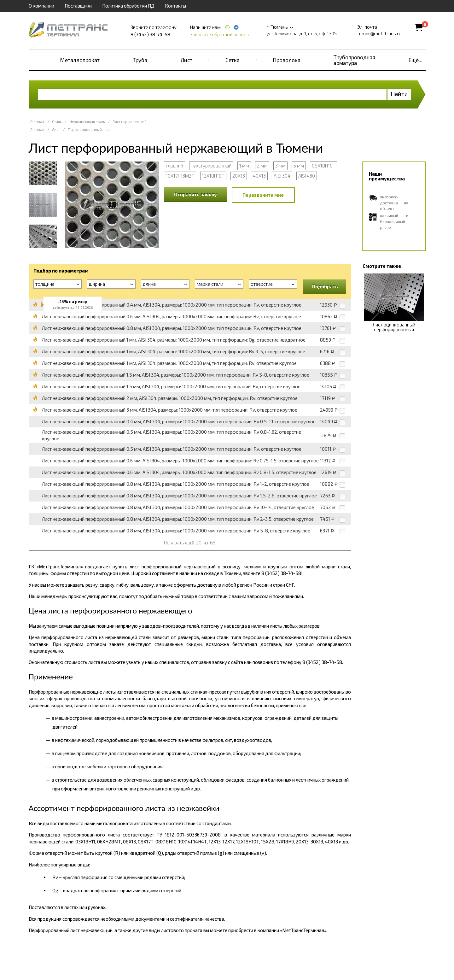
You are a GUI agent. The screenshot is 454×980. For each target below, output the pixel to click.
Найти (399, 94)
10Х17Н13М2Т (180, 176)
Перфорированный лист (89, 129)
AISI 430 (307, 176)
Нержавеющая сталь (87, 122)
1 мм (244, 166)
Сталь (57, 122)
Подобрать (325, 286)
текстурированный (211, 166)
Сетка (233, 60)
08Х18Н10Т (324, 166)
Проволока (287, 60)
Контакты (175, 6)
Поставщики (78, 6)
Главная (37, 122)
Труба (140, 60)
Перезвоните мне (263, 195)
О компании (41, 6)
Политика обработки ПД (128, 6)
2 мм (262, 166)
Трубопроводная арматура (354, 60)
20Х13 (239, 176)
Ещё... (416, 60)
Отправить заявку (195, 194)
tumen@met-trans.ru (379, 33)
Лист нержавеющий (130, 122)
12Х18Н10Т (213, 176)
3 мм (280, 166)
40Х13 (259, 176)
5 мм (299, 166)
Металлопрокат (80, 60)
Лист (186, 60)
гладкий (175, 166)
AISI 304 (282, 176)
